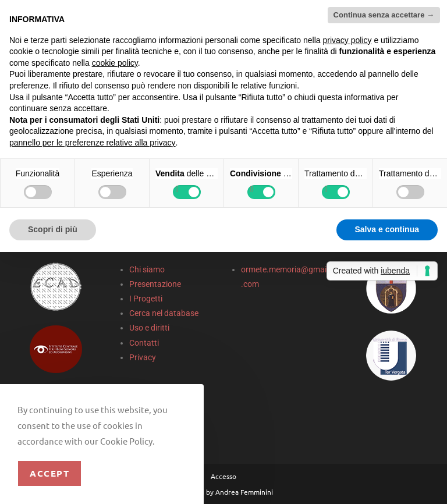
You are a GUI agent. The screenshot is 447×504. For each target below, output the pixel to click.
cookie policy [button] (115, 63)
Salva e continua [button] (387, 229)
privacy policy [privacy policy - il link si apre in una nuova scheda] (347, 40)
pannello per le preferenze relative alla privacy (93, 143)
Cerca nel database (164, 313)
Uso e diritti (149, 328)
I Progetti (146, 299)
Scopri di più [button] (53, 229)
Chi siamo (147, 269)
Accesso (223, 476)
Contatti (144, 343)
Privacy (143, 357)
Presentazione (155, 284)
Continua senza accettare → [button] (384, 15)
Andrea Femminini (244, 492)
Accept (49, 473)
